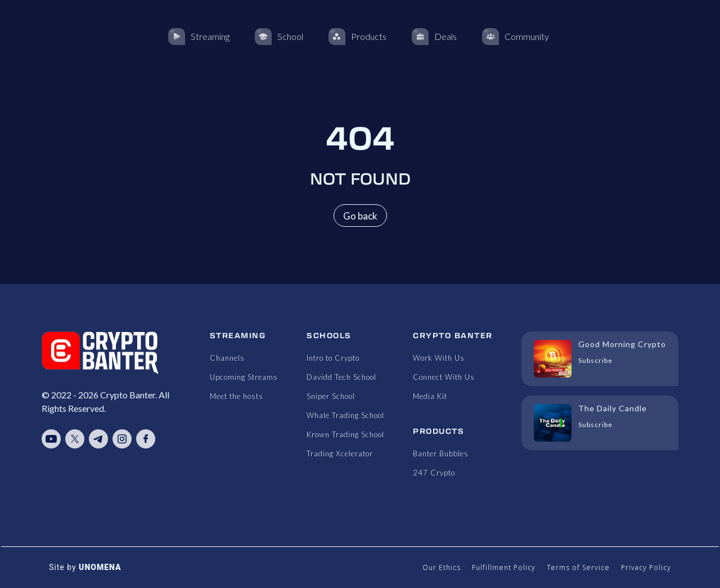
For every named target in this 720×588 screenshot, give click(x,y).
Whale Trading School (345, 415)
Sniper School (331, 396)
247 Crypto (434, 473)
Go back (360, 216)
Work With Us (439, 358)
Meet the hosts (237, 396)
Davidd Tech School (341, 377)
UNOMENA (100, 567)
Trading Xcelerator (340, 454)
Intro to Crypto (333, 358)
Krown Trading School (345, 434)
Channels (227, 358)
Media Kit (430, 396)
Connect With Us (444, 377)
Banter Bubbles (441, 454)
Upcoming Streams (244, 377)
